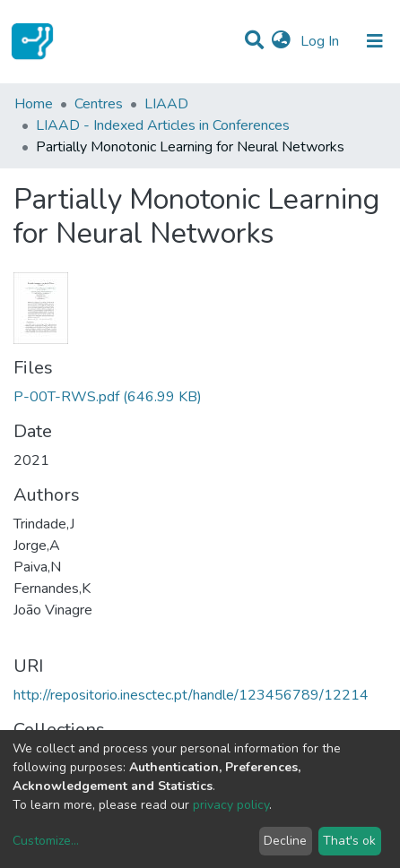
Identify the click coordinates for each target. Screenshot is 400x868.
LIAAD (166, 104)
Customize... (46, 841)
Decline (285, 841)
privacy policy (231, 805)
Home (34, 104)
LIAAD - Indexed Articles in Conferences (163, 125)
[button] (281, 41)
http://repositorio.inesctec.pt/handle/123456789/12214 (191, 695)
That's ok (349, 841)
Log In (322, 41)
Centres (99, 104)
